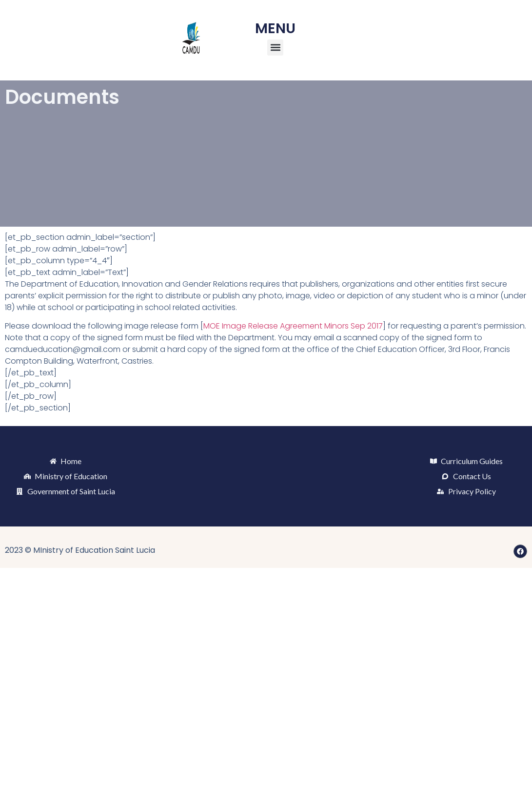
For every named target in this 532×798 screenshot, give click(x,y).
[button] (275, 48)
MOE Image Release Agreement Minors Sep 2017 (293, 326)
